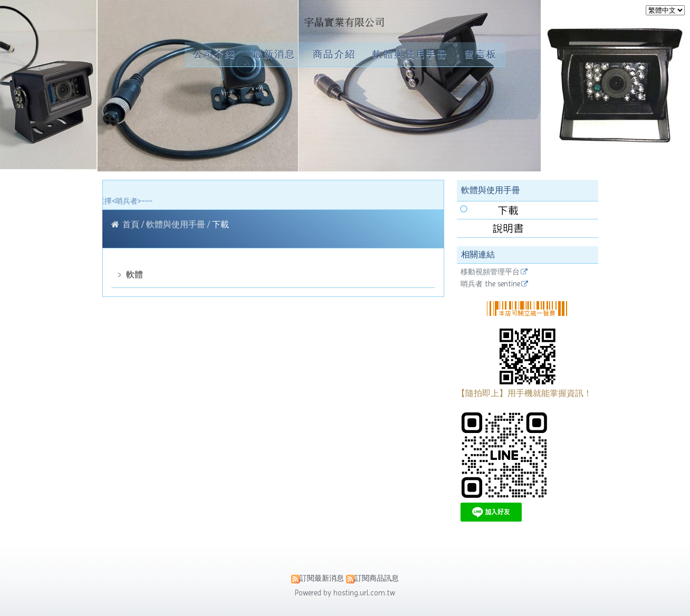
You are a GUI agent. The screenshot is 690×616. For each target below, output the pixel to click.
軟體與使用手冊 (177, 224)
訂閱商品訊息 (377, 578)
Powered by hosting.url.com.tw (345, 593)
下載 (219, 224)
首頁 (131, 224)
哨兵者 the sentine (490, 284)
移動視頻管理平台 (490, 272)
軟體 (133, 275)
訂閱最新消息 (322, 578)
